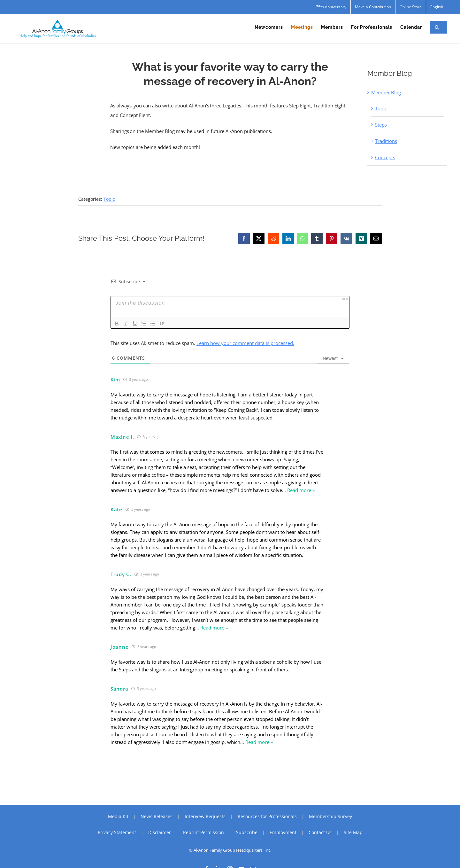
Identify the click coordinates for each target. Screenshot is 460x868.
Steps (381, 125)
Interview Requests (205, 816)
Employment (283, 832)
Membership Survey (330, 816)
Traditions (386, 141)
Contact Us (320, 832)
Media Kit (118, 816)
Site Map (353, 832)
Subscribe (247, 832)
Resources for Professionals (267, 816)
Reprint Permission (203, 832)
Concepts (385, 157)
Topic (381, 108)
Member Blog (386, 92)
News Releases (157, 816)
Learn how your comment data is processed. (245, 343)
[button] (437, 27)
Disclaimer (160, 832)
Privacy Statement (117, 832)
